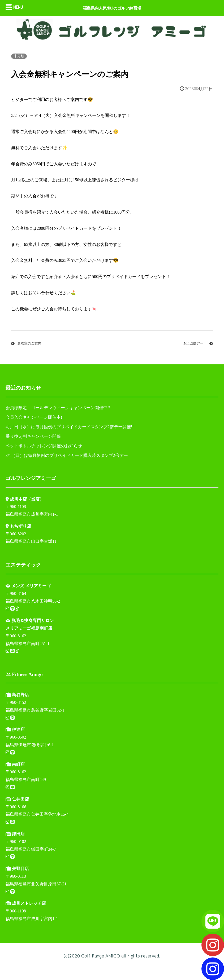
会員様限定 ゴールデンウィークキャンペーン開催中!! (58, 408)
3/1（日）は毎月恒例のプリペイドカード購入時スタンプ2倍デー (67, 455)
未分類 (19, 56)
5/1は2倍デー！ (195, 343)
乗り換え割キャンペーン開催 (33, 436)
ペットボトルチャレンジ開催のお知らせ (44, 446)
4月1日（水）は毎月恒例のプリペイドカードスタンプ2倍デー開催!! (70, 427)
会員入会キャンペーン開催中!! (35, 417)
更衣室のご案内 (29, 343)
